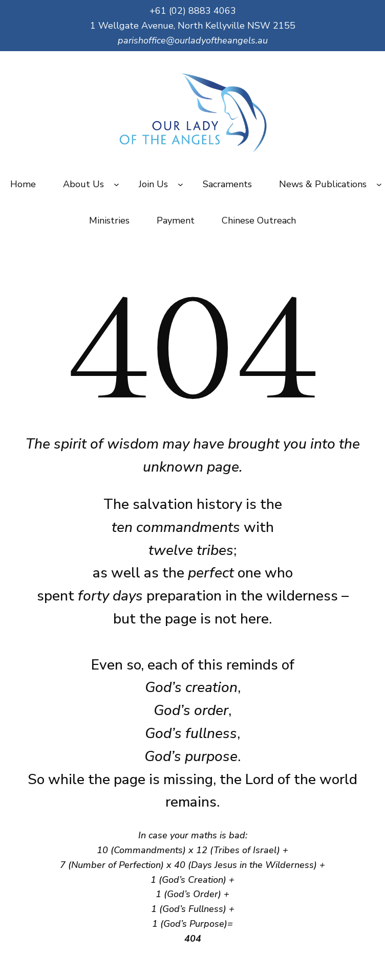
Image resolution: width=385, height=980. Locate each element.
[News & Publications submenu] (379, 184)
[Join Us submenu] (180, 184)
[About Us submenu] (116, 184)
